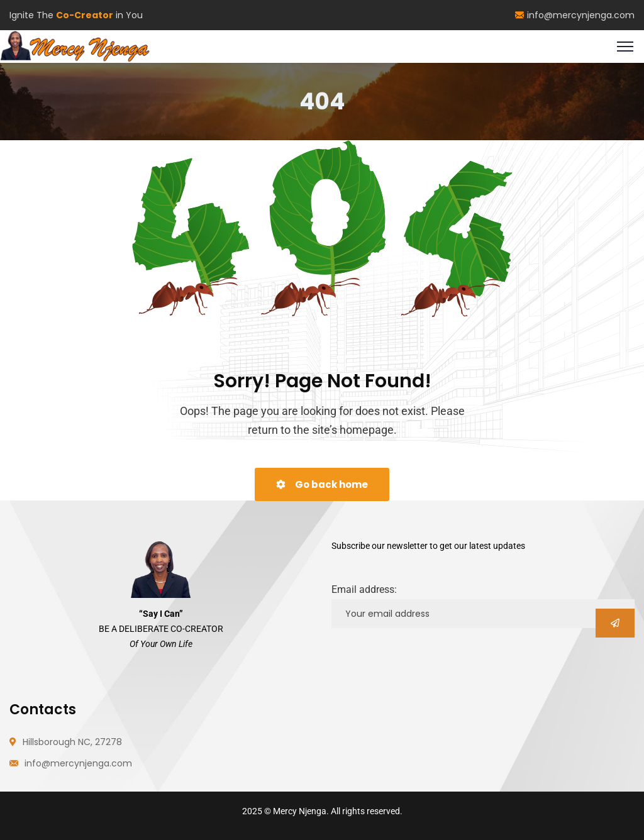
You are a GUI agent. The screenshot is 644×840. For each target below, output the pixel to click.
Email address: (364, 589)
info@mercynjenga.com (575, 15)
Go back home (322, 484)
